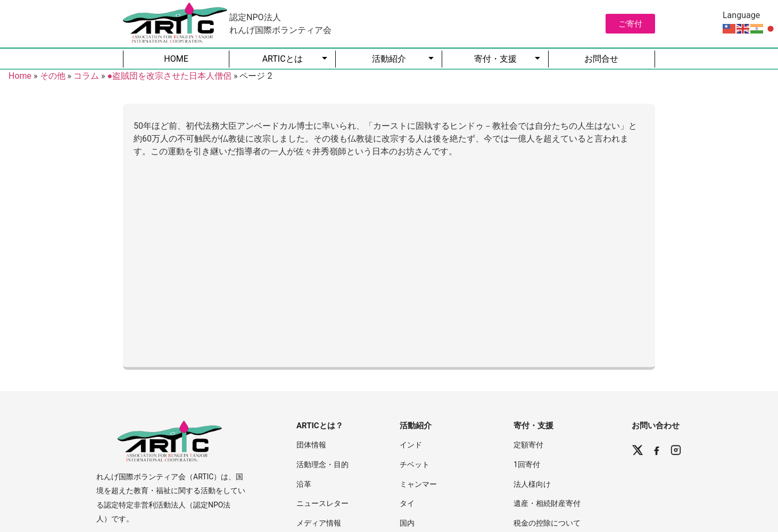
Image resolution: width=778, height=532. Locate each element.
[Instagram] (676, 450)
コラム (86, 76)
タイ (407, 503)
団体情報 (311, 445)
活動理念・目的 (322, 464)
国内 (407, 523)
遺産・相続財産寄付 (547, 503)
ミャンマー (418, 484)
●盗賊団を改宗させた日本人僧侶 (169, 76)
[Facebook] (657, 450)
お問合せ (601, 59)
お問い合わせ (656, 426)
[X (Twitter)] (638, 450)
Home (20, 76)
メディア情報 (319, 523)
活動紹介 (389, 59)
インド (411, 445)
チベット (415, 464)
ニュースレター (322, 503)
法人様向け (532, 484)
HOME (176, 59)
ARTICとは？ (320, 426)
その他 (53, 76)
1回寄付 (527, 464)
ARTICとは (283, 59)
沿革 (304, 484)
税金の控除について (547, 523)
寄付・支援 (495, 59)
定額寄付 (528, 445)
